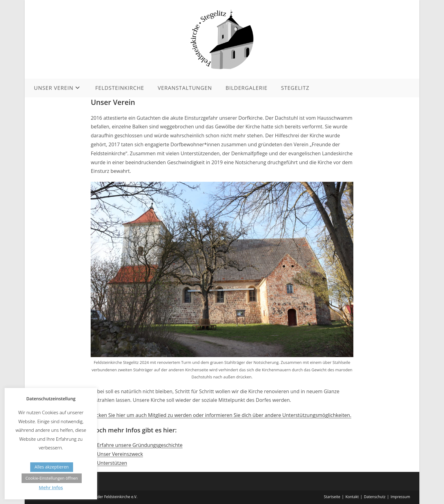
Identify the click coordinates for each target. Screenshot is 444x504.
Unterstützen (112, 463)
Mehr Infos (51, 487)
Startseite (332, 497)
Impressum (400, 497)
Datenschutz (375, 497)
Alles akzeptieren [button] (52, 467)
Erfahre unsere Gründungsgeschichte (140, 445)
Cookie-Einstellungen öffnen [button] (51, 478)
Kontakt (352, 497)
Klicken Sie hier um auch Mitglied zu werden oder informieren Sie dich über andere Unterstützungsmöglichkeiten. (221, 415)
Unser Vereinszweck (120, 454)
